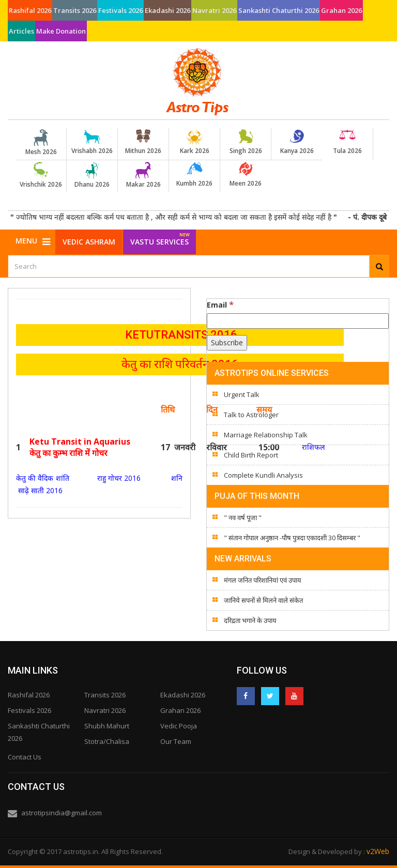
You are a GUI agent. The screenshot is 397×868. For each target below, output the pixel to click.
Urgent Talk (242, 394)
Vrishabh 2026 (92, 142)
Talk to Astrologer (251, 415)
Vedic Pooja (179, 726)
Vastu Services (160, 238)
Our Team (176, 741)
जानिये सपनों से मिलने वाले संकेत (263, 600)
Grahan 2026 (341, 10)
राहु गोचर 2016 (117, 478)
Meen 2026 (246, 175)
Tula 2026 (347, 142)
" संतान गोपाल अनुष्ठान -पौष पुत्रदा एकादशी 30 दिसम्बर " (292, 538)
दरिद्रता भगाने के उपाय (250, 620)
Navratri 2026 (214, 10)
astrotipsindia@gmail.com (62, 813)
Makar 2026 (143, 175)
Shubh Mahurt (107, 726)
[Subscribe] (227, 343)
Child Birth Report (251, 455)
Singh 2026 (246, 142)
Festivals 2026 (120, 10)
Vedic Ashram (89, 242)
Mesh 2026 (41, 143)
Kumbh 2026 (194, 175)
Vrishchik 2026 (41, 175)
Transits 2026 (75, 10)
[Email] (298, 321)
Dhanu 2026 (92, 175)
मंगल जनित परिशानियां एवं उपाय (263, 580)
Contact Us (25, 757)
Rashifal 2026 (30, 10)
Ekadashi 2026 (167, 10)
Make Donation (61, 31)
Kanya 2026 (297, 142)
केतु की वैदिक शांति (44, 478)
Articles (21, 31)
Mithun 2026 (143, 142)
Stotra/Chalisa (107, 741)
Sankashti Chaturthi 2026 (279, 10)
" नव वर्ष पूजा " (243, 517)
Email (220, 304)
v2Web (378, 851)
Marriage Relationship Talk (266, 435)
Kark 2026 (194, 142)
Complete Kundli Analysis (263, 475)
